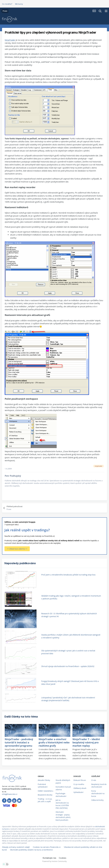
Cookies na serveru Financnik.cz (47, 847)
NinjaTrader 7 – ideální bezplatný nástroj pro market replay (86, 742)
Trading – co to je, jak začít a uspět (45, 800)
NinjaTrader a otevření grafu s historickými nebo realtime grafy (54, 742)
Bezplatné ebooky (45, 795)
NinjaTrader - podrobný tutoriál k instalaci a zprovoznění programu (19, 742)
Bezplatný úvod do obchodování (99, 786)
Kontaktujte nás (49, 858)
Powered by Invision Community (54, 861)
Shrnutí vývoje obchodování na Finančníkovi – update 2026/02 (68, 666)
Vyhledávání (78, 792)
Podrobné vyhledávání (43, 786)
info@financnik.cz (10, 794)
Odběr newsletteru (45, 791)
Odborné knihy (97, 800)
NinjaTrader (10, 40)
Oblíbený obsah (80, 788)
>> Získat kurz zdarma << (17, 549)
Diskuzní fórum (80, 780)
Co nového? (7, 4)
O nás (94, 780)
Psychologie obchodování (61, 795)
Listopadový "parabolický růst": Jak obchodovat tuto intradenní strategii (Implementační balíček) (68, 699)
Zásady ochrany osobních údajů (16, 847)
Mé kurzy (19, 4)
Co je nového (79, 784)
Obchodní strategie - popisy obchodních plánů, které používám (63, 816)
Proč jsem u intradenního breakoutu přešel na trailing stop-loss (68, 575)
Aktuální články (44, 780)
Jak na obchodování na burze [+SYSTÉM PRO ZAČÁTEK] (62, 804)
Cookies (63, 858)
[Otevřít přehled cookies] (7, 864)
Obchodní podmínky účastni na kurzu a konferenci (31, 850)
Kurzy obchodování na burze (98, 794)
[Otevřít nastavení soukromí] (4, 864)
